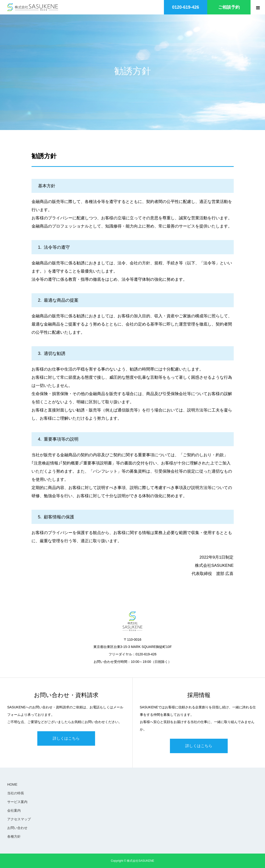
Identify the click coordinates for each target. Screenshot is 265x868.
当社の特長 (16, 793)
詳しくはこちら (66, 738)
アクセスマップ (19, 819)
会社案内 (14, 810)
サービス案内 (17, 802)
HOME (12, 784)
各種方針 (14, 836)
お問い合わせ (17, 828)
